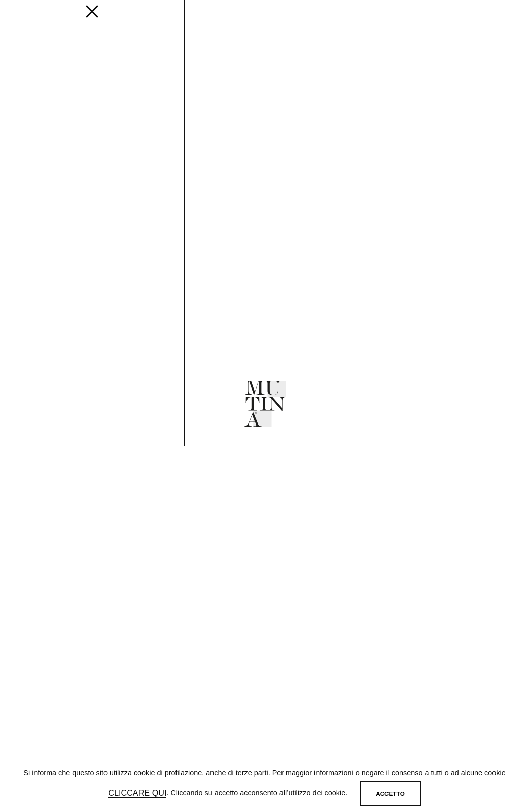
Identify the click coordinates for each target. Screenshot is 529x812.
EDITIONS (138, 21)
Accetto (390, 793)
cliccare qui (137, 793)
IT (492, 21)
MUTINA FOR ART (365, 21)
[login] (462, 19)
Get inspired (185, 21)
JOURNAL (280, 21)
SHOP (411, 21)
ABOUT (316, 21)
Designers (237, 21)
